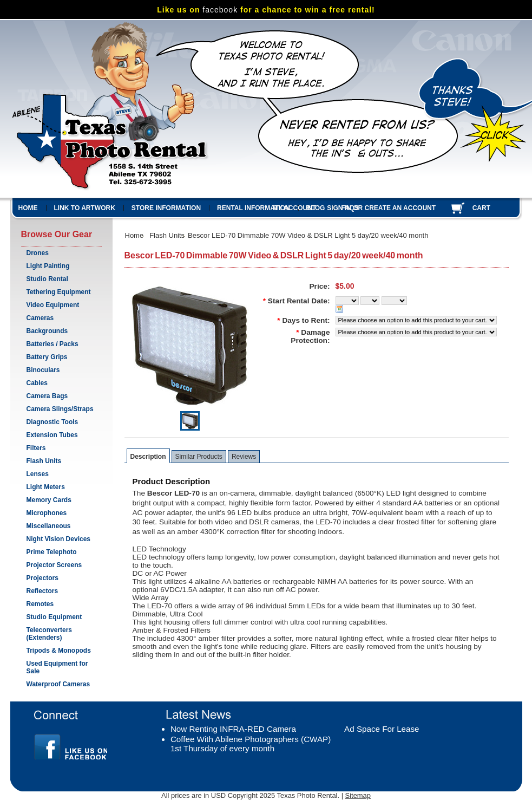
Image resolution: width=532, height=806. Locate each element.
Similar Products (199, 457)
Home (134, 235)
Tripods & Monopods (59, 651)
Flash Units (44, 461)
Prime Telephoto (52, 552)
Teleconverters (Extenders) (50, 634)
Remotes (40, 604)
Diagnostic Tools (52, 422)
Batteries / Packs (52, 344)
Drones (38, 253)
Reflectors (42, 591)
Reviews (244, 457)
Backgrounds (47, 331)
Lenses (59, 474)
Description (148, 457)
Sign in (339, 208)
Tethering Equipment (59, 292)
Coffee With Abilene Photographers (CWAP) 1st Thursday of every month (251, 744)
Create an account (400, 208)
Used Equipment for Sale (59, 667)
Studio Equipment (54, 617)
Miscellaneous (49, 526)
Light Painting (48, 266)
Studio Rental (47, 279)
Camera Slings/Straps (60, 409)
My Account (295, 208)
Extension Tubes (52, 435)
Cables (37, 383)
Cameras (59, 318)
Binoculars (43, 370)
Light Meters (46, 487)
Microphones (47, 513)
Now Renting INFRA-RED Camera (233, 729)
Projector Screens (54, 565)
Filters (36, 448)
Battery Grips (47, 357)
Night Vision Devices (58, 539)
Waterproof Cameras (58, 684)
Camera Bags (47, 396)
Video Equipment (53, 305)
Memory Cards (49, 500)
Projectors (42, 578)
